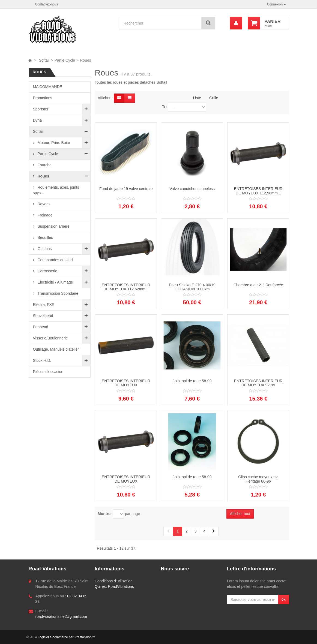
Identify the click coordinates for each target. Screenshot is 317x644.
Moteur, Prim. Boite (53, 143)
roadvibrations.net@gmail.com (61, 616)
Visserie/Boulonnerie (50, 338)
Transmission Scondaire (58, 293)
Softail (38, 131)
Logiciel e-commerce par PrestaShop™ (66, 637)
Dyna (38, 120)
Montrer (105, 514)
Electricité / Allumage (55, 282)
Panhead (41, 327)
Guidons (44, 249)
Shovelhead (43, 316)
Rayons (44, 204)
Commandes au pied (55, 260)
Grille (214, 98)
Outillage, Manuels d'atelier (56, 349)
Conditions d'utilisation (114, 581)
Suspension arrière (53, 226)
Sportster (41, 109)
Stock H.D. (42, 360)
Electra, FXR (44, 305)
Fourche (44, 165)
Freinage (45, 215)
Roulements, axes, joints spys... (56, 190)
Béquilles (45, 237)
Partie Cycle (47, 154)
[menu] (236, 23)
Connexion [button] (276, 4)
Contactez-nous (47, 4)
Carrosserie (47, 271)
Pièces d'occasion (48, 372)
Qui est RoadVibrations (114, 586)
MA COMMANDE (48, 87)
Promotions (43, 98)
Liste (197, 98)
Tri (164, 107)
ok (284, 599)
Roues (43, 176)
